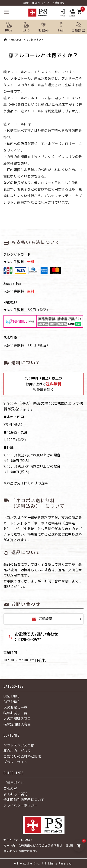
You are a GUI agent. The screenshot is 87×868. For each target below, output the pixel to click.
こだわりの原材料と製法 (22, 756)
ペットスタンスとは (19, 745)
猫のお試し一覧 (15, 713)
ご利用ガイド (14, 783)
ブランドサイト (15, 762)
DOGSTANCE (11, 696)
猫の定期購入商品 (17, 724)
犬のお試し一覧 (15, 707)
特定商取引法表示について (24, 800)
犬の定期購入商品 (17, 719)
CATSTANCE (11, 702)
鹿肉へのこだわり (17, 751)
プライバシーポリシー (21, 805)
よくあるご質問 (15, 794)
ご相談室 (42, 619)
